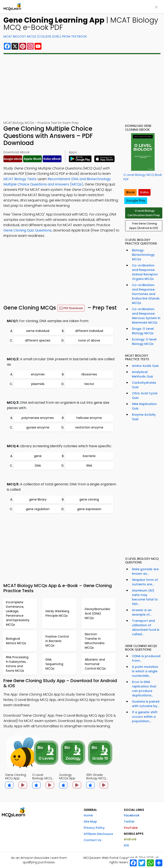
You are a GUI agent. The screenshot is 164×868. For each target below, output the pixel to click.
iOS (126, 845)
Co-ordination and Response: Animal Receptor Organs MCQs (145, 272)
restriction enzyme (89, 427)
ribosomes (89, 374)
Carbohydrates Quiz (144, 385)
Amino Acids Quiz (145, 366)
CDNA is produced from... (146, 658)
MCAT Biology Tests (20, 179)
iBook (130, 192)
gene (38, 456)
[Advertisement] (82, 87)
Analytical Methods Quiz (143, 374)
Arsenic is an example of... (142, 612)
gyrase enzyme (38, 427)
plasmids (38, 384)
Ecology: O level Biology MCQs (144, 342)
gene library (38, 499)
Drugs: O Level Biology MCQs (143, 331)
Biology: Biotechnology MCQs (143, 255)
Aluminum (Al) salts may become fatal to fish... (145, 597)
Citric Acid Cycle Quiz (145, 396)
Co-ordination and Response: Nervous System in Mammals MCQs (146, 316)
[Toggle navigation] (156, 7)
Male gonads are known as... (145, 571)
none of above (89, 340)
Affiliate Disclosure (98, 834)
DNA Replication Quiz (144, 406)
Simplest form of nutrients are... (145, 582)
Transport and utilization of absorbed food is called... (146, 627)
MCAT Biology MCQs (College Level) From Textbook (45, 36)
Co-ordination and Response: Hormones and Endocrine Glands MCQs (146, 294)
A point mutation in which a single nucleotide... (145, 671)
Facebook (132, 815)
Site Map (90, 822)
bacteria (89, 456)
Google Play (136, 201)
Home (88, 815)
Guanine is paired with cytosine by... (146, 704)
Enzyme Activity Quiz (144, 417)
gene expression (89, 509)
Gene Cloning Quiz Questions (27, 230)
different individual (89, 331)
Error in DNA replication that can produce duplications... (144, 689)
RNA (89, 466)
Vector (89, 384)
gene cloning (89, 499)
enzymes (38, 374)
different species (38, 340)
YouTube (131, 828)
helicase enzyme (89, 418)
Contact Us (93, 840)
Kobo (144, 192)
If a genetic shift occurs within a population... (145, 717)
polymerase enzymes (38, 418)
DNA (38, 466)
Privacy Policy (94, 828)
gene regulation (38, 509)
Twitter (129, 822)
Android (130, 839)
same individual (38, 331)
